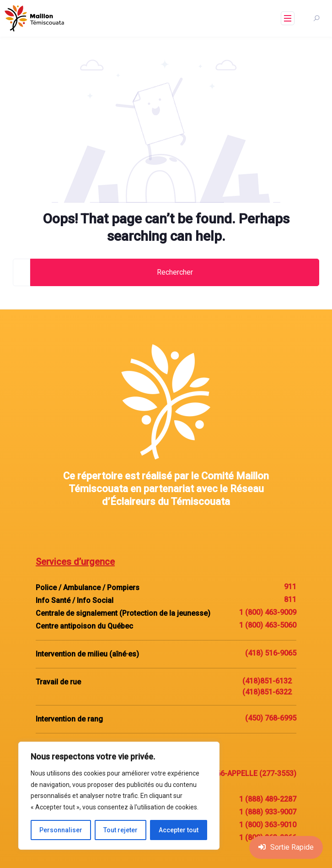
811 (290, 599)
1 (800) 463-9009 (268, 612)
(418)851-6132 (267, 681)
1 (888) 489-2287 (268, 799)
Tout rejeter (120, 830)
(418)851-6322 (267, 692)
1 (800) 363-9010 (268, 825)
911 (290, 587)
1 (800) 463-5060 (268, 625)
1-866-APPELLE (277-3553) (251, 773)
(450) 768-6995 (271, 718)
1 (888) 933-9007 (268, 812)
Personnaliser (61, 830)
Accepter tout (179, 830)
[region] (119, 796)
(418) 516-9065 (271, 653)
